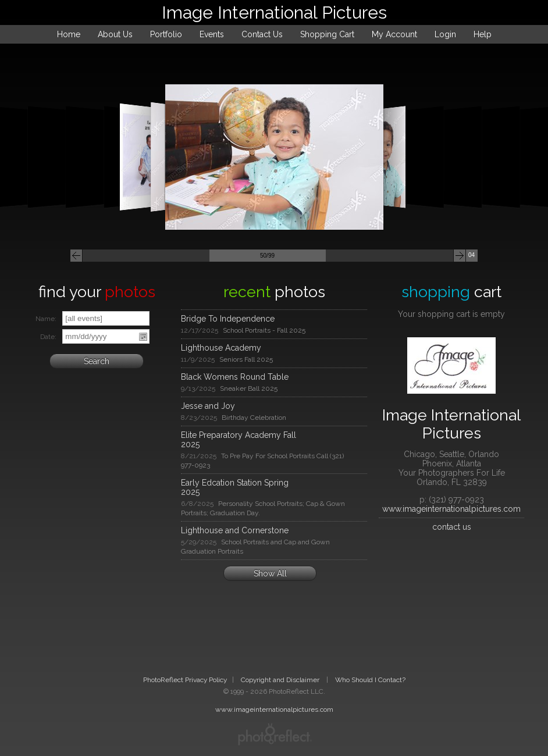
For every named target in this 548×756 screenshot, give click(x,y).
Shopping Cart (327, 34)
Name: (46, 319)
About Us (115, 34)
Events (212, 34)
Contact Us (262, 34)
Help (483, 34)
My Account (394, 34)
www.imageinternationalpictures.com (451, 509)
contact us (452, 527)
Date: (48, 337)
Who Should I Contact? (370, 680)
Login (445, 34)
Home (69, 34)
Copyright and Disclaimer (281, 680)
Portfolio (166, 34)
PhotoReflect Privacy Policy (185, 680)
